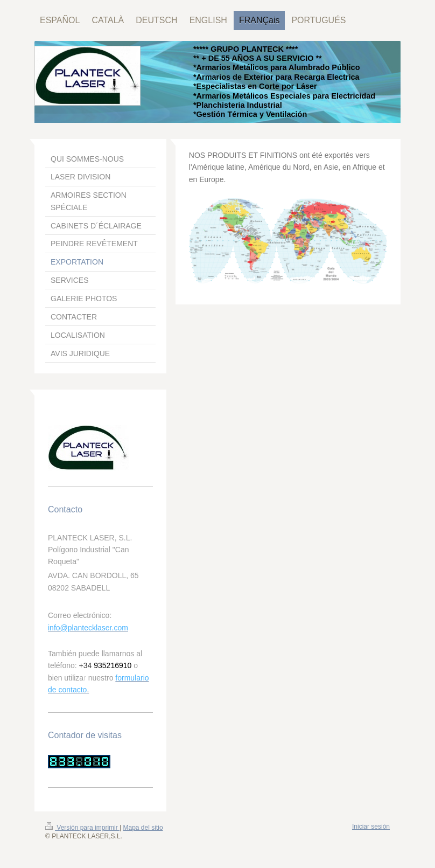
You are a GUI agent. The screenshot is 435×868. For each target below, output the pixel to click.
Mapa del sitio (143, 828)
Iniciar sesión (371, 827)
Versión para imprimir (82, 828)
